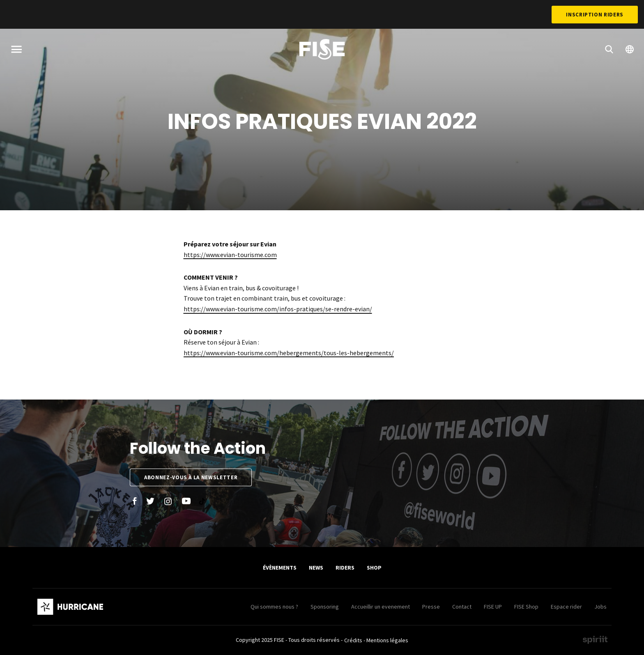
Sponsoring (325, 607)
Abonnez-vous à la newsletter (191, 477)
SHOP (374, 568)
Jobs (600, 607)
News (316, 568)
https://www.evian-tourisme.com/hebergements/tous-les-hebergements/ (289, 353)
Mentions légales (387, 640)
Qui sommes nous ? (274, 607)
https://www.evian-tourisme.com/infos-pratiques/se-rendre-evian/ (278, 309)
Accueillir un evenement (381, 607)
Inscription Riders (595, 15)
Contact (462, 607)
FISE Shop (526, 607)
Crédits (353, 640)
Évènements (280, 568)
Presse (431, 607)
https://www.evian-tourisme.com (230, 255)
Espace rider (566, 607)
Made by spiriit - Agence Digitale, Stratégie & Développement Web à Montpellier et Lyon (595, 640)
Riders (345, 568)
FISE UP (493, 607)
